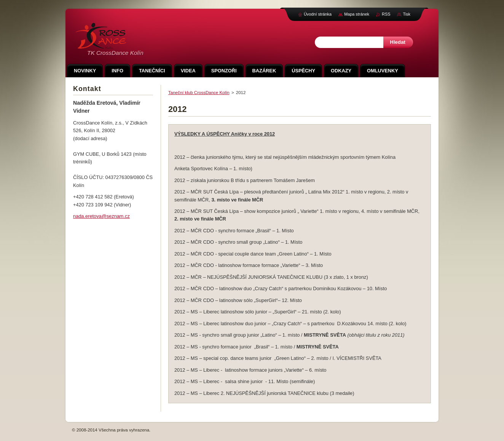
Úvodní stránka (318, 14)
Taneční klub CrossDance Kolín (199, 93)
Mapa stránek (357, 14)
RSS (386, 14)
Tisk (407, 14)
